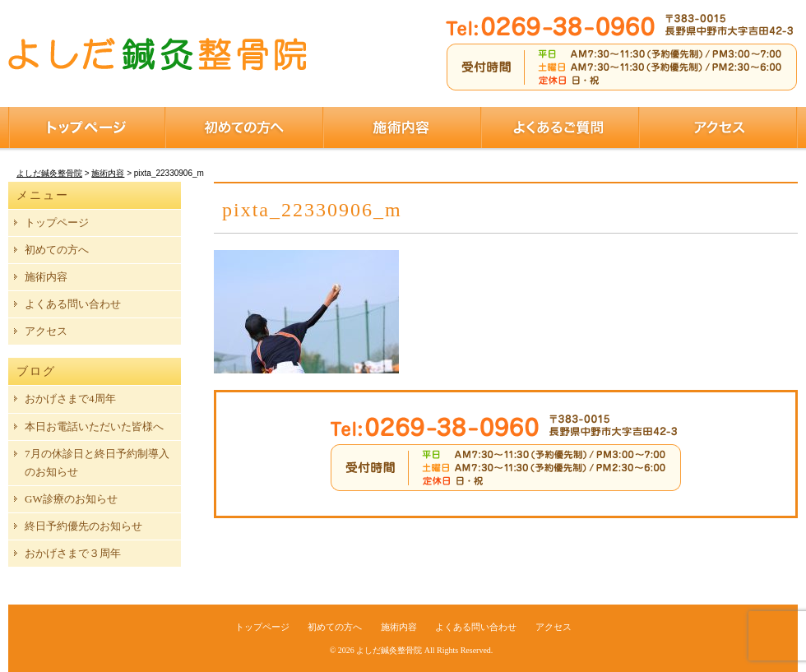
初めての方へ (244, 127)
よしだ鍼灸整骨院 (389, 650)
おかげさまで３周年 (73, 553)
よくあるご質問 (560, 127)
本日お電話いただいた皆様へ (94, 426)
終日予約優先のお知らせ (83, 526)
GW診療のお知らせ (71, 499)
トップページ (87, 127)
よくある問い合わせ (73, 304)
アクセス (718, 127)
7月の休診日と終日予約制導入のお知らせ (97, 463)
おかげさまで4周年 (70, 399)
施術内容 (402, 127)
